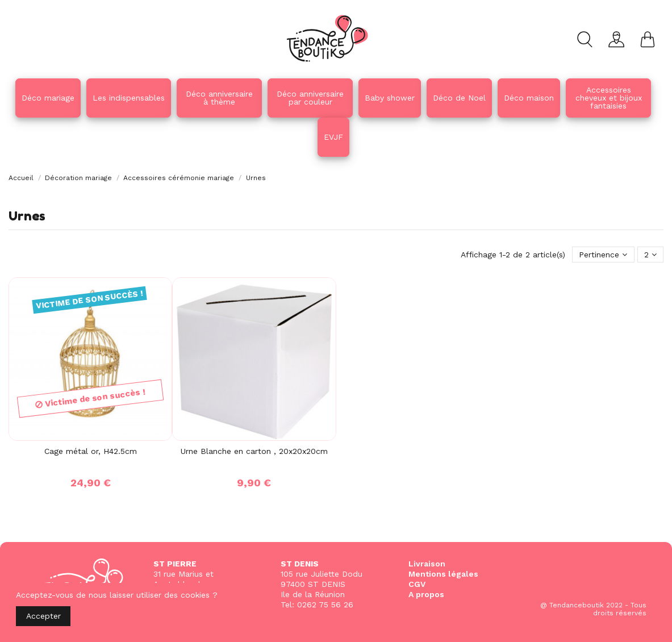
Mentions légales (443, 574)
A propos (426, 594)
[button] (219, 98)
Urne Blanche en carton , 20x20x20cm (254, 451)
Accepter (43, 616)
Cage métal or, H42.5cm (91, 451)
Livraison (427, 564)
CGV (417, 584)
